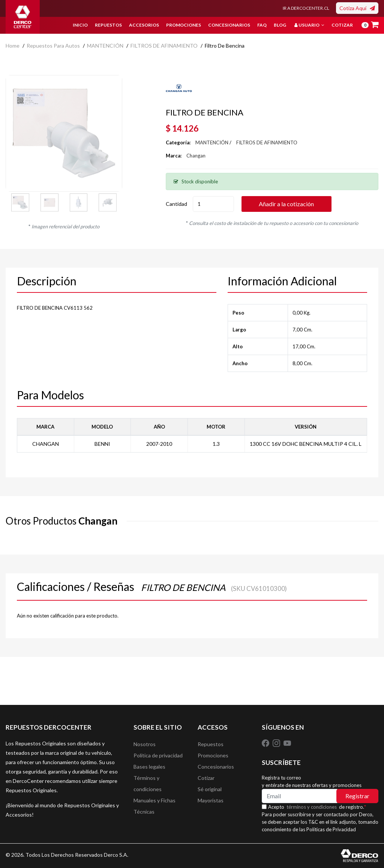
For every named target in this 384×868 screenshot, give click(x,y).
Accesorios (144, 25)
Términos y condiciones (148, 783)
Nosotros (145, 744)
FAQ (262, 25)
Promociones (184, 25)
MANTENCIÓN (105, 46)
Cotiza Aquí (357, 8)
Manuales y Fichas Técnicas (154, 806)
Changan (196, 156)
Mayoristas (211, 800)
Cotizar (342, 25)
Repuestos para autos (53, 46)
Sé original (210, 789)
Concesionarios (229, 25)
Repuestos (108, 25)
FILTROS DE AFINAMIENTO (164, 46)
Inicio (80, 25)
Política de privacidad (158, 755)
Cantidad (176, 204)
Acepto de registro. (317, 807)
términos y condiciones (312, 807)
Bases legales (149, 767)
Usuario (309, 25)
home (13, 46)
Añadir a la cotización (286, 204)
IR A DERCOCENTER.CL (306, 8)
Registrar (357, 796)
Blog (280, 25)
